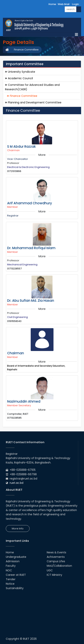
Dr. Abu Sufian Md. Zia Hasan (31, 301)
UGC (50, 570)
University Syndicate (20, 72)
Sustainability (15, 588)
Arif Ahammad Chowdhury (30, 203)
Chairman (16, 353)
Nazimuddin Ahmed (24, 401)
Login (75, 4)
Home (52, 4)
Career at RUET (16, 575)
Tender (11, 579)
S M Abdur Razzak (21, 147)
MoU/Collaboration (59, 566)
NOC (9, 570)
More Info (18, 529)
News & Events (56, 552)
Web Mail (64, 4)
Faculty (11, 566)
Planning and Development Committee (33, 102)
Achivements (56, 557)
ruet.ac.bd (17, 483)
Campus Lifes (56, 561)
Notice (10, 584)
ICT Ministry (54, 575)
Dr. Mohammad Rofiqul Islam (31, 248)
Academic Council (19, 78)
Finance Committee (26, 50)
